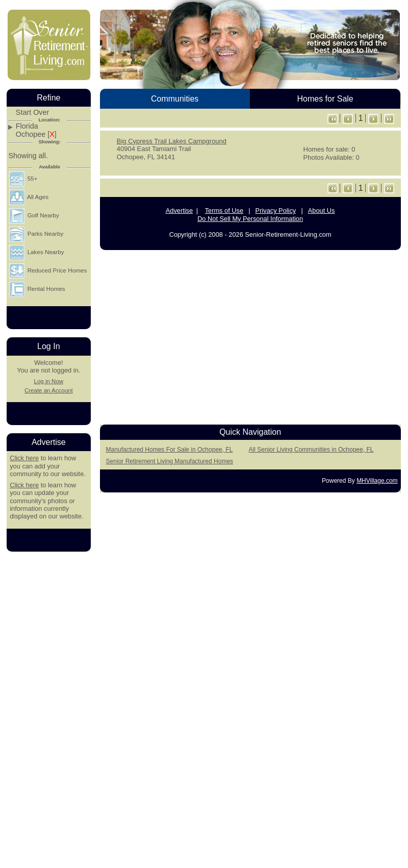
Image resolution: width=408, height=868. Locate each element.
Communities (175, 99)
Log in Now (48, 381)
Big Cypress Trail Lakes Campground (172, 141)
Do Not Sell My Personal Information (250, 219)
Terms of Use (224, 210)
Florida (27, 126)
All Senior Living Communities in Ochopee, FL (311, 450)
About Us (322, 210)
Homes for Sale (325, 99)
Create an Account (49, 390)
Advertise (179, 210)
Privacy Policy (276, 210)
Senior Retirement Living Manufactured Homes (170, 461)
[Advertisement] (250, 334)
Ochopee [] (36, 134)
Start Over (33, 113)
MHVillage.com (377, 481)
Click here (24, 458)
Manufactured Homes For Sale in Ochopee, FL (170, 450)
